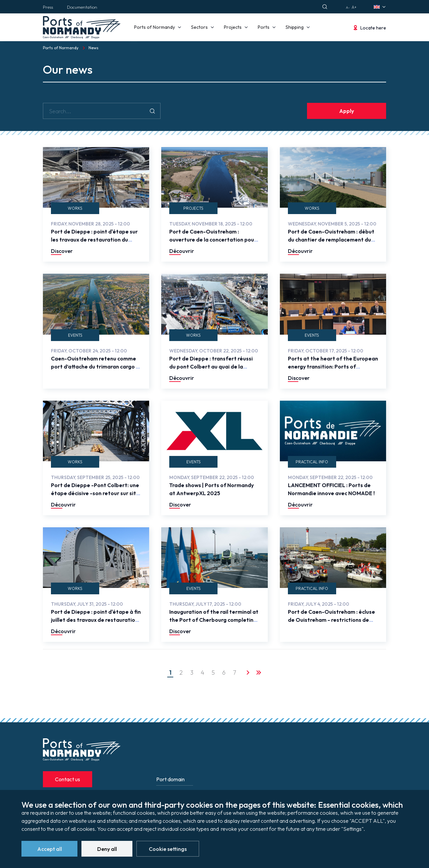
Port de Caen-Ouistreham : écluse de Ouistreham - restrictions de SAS (331, 620)
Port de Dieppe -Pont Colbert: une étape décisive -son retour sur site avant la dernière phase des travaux (95, 497)
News (94, 48)
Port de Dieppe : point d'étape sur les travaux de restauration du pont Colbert (94, 240)
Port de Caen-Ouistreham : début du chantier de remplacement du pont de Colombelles (331, 240)
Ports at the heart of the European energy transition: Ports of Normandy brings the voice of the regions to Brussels (333, 371)
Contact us (68, 779)
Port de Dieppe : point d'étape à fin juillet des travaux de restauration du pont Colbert (96, 620)
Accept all (50, 849)
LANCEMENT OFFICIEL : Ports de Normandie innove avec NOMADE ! (331, 489)
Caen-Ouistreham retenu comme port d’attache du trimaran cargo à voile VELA (95, 366)
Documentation (82, 7)
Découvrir (182, 251)
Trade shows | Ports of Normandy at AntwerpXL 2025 (211, 489)
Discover (62, 251)
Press (48, 7)
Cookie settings (168, 849)
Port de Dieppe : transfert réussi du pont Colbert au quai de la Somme (211, 366)
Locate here (373, 28)
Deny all (107, 849)
